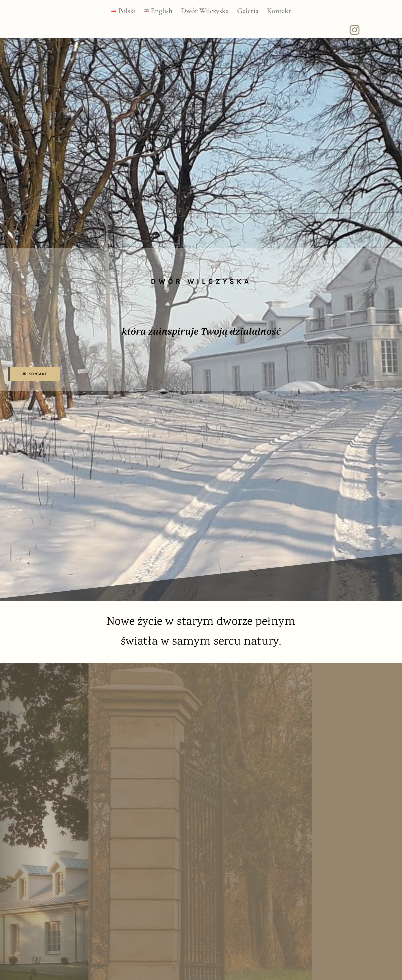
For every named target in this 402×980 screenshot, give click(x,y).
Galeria (248, 11)
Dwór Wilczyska (205, 11)
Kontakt (279, 11)
